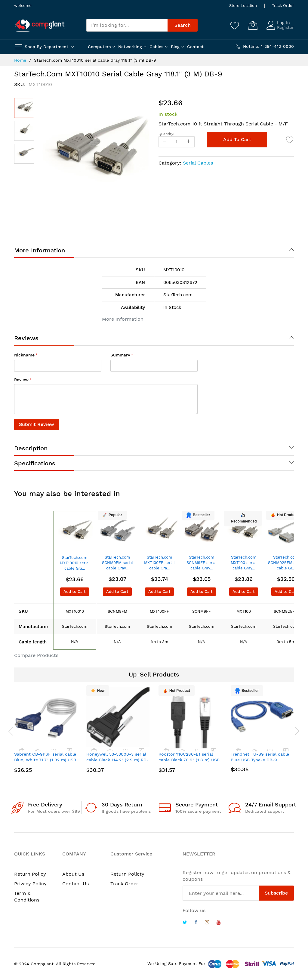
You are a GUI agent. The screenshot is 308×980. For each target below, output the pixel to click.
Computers (99, 47)
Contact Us (75, 884)
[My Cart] (253, 25)
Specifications (35, 463)
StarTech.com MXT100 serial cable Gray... (244, 563)
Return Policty (127, 874)
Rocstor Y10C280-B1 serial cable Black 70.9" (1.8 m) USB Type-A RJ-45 (189, 760)
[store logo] (40, 25)
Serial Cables (198, 163)
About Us (73, 874)
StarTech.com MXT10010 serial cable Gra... (75, 563)
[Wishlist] (235, 25)
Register (285, 27)
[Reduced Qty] (165, 142)
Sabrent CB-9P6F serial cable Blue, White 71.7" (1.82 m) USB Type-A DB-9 (45, 760)
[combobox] (127, 25)
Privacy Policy (30, 884)
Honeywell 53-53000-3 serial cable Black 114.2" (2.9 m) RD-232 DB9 (117, 760)
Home (20, 60)
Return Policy (30, 874)
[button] (24, 131)
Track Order (283, 6)
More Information (40, 250)
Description (31, 448)
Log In (283, 23)
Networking (130, 47)
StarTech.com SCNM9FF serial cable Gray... (202, 563)
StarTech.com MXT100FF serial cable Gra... (159, 563)
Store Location (243, 6)
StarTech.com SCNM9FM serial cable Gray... (117, 563)
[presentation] (8, 731)
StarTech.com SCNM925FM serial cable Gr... (286, 563)
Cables (156, 47)
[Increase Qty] (189, 142)
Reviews (26, 338)
